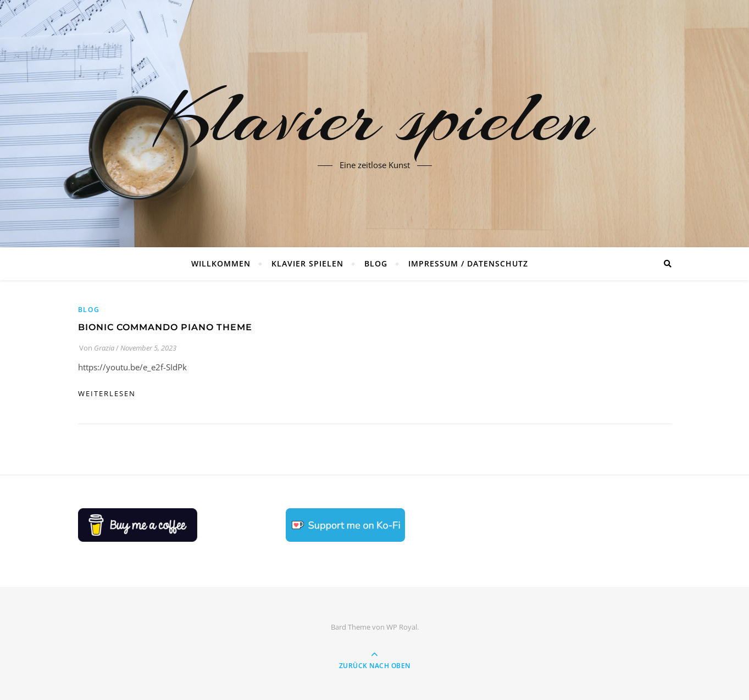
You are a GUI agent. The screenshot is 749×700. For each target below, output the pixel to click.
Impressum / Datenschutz (468, 263)
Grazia (104, 348)
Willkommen (221, 263)
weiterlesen (107, 393)
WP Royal (402, 627)
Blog (376, 263)
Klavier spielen (375, 117)
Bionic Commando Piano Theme (165, 327)
